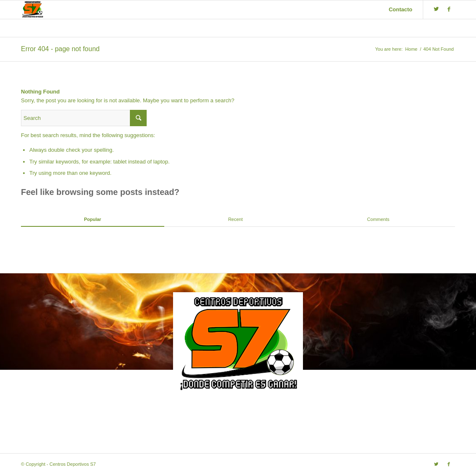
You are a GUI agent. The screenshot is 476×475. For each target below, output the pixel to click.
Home (411, 49)
